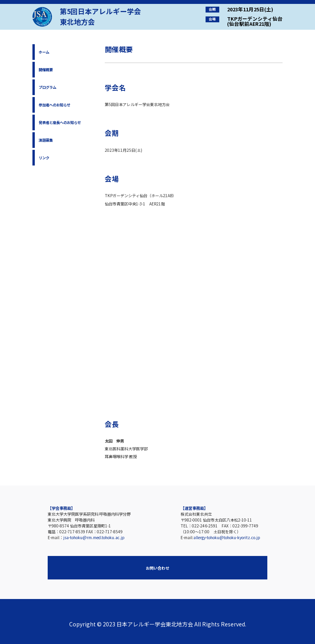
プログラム (47, 87)
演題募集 (46, 140)
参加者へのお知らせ (55, 105)
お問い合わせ (157, 568)
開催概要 (46, 70)
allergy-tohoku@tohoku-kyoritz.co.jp (227, 537)
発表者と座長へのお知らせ (60, 122)
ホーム (44, 52)
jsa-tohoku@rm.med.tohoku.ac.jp (94, 537)
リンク (44, 158)
